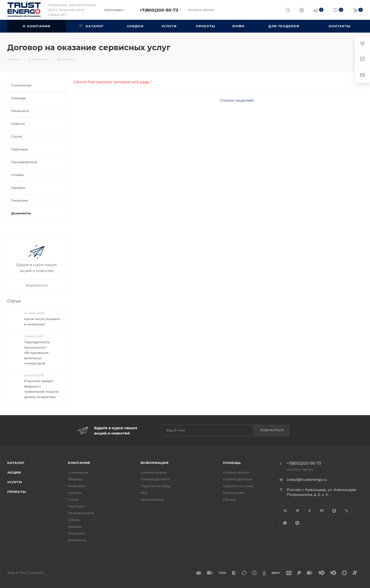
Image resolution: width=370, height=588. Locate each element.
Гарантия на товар (156, 486)
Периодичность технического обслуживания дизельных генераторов (37, 353)
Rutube (322, 511)
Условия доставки (155, 479)
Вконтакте (285, 511)
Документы (77, 540)
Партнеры (76, 506)
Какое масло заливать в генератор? (42, 322)
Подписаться (272, 430)
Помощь (232, 463)
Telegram (297, 511)
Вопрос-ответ (234, 493)
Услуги (15, 482)
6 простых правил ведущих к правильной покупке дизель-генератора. (42, 389)
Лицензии (76, 533)
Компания (79, 463)
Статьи (14, 301)
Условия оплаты (154, 472)
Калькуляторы (152, 499)
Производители (81, 513)
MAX (334, 511)
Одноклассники (310, 511)
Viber (346, 511)
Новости (75, 493)
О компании (78, 472)
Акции (14, 472)
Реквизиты (77, 486)
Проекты (17, 492)
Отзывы (74, 520)
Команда (75, 479)
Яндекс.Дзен (297, 523)
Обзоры (229, 499)
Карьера (75, 526)
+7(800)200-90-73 (159, 10)
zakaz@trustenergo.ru (307, 479)
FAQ (144, 493)
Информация (155, 463)
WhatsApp (285, 523)
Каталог (16, 463)
